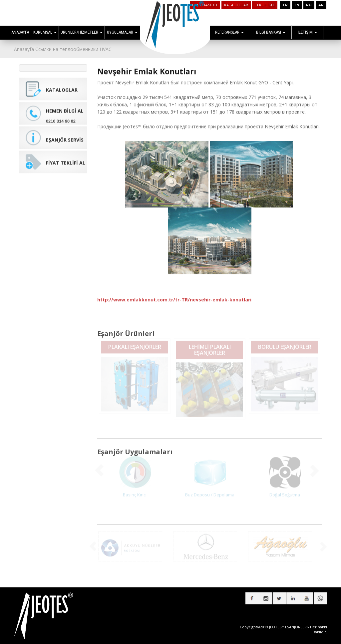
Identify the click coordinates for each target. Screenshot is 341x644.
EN (297, 5)
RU (309, 5)
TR (285, 5)
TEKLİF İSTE (265, 5)
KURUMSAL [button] (45, 32)
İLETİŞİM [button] (307, 32)
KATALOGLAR (236, 5)
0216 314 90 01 (205, 5)
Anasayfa (24, 49)
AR (321, 5)
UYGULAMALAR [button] (122, 32)
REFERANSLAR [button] (229, 32)
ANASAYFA (20, 32)
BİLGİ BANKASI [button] (271, 32)
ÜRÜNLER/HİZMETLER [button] (82, 32)
